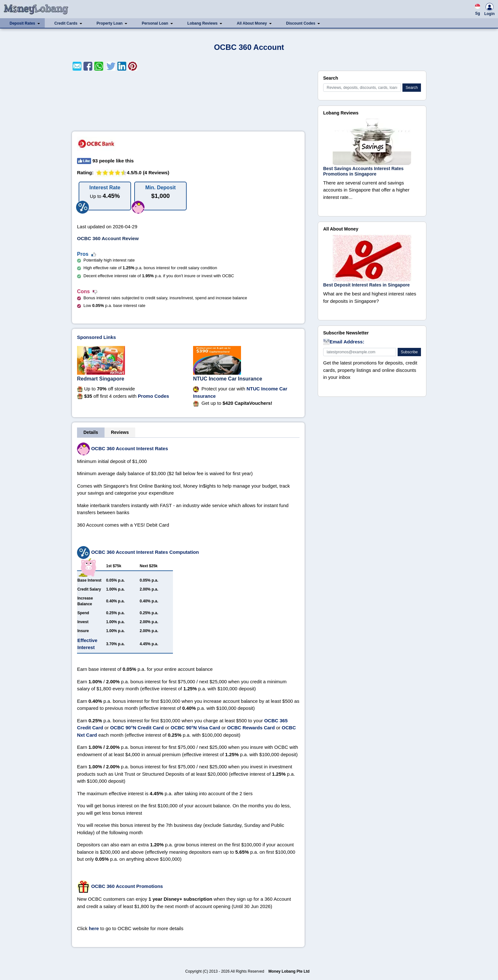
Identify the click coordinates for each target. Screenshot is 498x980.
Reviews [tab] (120, 432)
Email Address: (344, 342)
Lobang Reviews (202, 23)
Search (412, 88)
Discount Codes (301, 23)
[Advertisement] (188, 101)
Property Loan (109, 23)
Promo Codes (153, 396)
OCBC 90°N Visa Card (195, 728)
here (94, 928)
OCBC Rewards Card (251, 728)
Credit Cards (66, 23)
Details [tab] (91, 432)
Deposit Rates (22, 23)
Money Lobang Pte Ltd (289, 971)
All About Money (252, 23)
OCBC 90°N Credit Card (137, 728)
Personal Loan (155, 23)
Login (490, 10)
